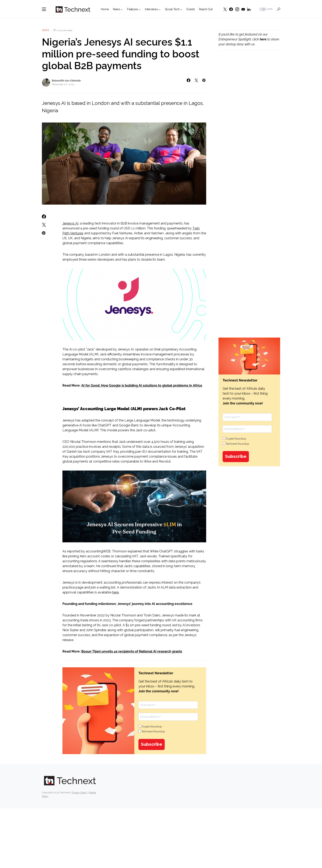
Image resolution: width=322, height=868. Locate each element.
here (115, 592)
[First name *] (168, 705)
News (45, 30)
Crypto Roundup (150, 726)
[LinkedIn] (249, 9)
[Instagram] (237, 9)
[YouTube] (243, 9)
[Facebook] (231, 9)
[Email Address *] (168, 717)
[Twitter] (225, 9)
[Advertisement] (249, 123)
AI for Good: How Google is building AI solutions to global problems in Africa (142, 385)
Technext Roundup (152, 731)
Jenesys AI (70, 223)
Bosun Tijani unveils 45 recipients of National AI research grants (132, 651)
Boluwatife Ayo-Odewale (66, 81)
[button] (44, 9)
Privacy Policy (79, 792)
